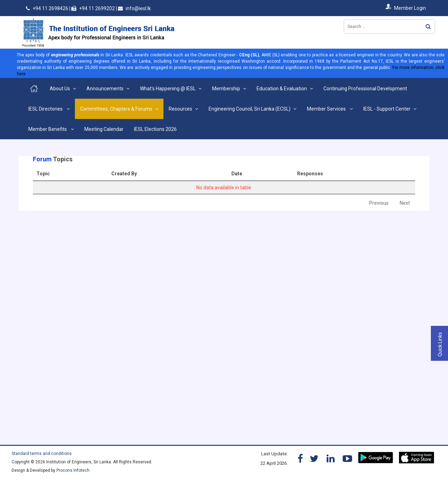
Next (405, 203)
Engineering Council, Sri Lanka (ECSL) (250, 109)
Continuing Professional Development (365, 89)
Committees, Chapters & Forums (116, 109)
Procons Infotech (73, 470)
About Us (60, 89)
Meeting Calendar (104, 129)
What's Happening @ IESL (168, 89)
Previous (379, 203)
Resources (180, 109)
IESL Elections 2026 (155, 129)
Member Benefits (48, 129)
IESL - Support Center (387, 109)
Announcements (105, 89)
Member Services (327, 109)
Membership (226, 89)
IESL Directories (46, 109)
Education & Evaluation (282, 89)
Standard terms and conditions (42, 454)
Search (428, 26)
